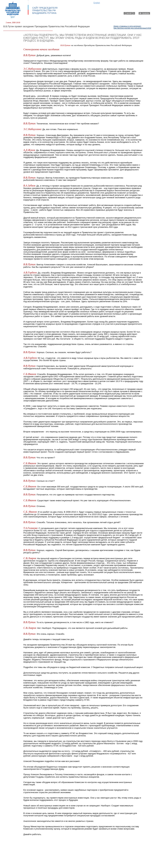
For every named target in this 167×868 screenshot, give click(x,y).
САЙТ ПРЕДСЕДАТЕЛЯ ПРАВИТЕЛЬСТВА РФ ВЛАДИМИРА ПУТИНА (45, 10)
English (97, 3)
